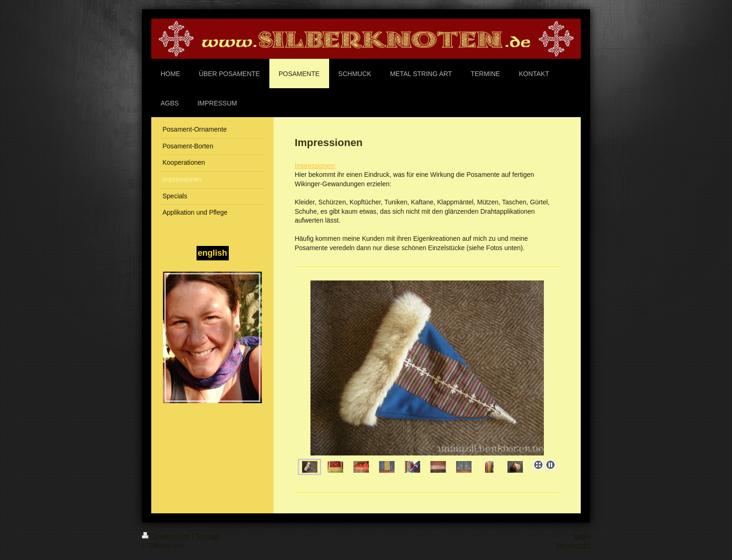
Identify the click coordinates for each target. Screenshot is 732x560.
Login (582, 536)
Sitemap (208, 536)
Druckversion (167, 536)
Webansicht (573, 546)
